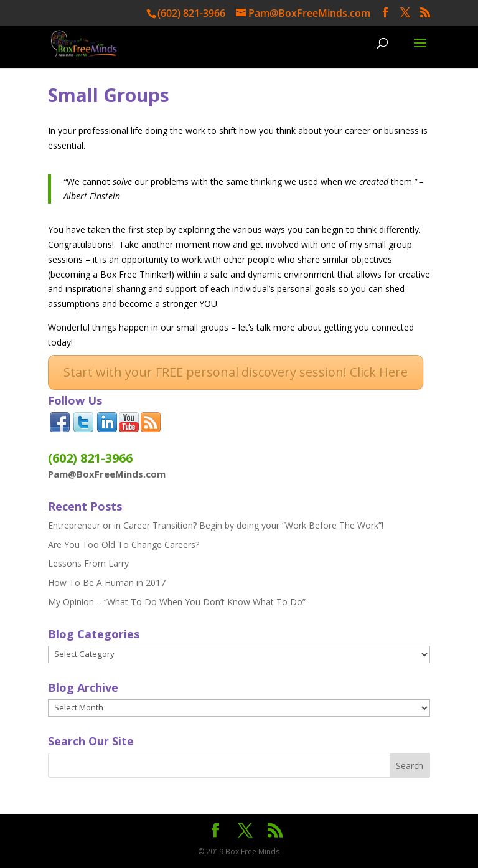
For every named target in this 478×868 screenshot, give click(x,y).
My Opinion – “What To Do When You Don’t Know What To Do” (177, 602)
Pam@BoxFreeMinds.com (107, 474)
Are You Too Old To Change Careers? (124, 545)
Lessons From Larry (88, 563)
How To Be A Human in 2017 (107, 583)
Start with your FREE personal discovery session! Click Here (236, 372)
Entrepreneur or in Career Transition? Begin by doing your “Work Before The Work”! (216, 525)
